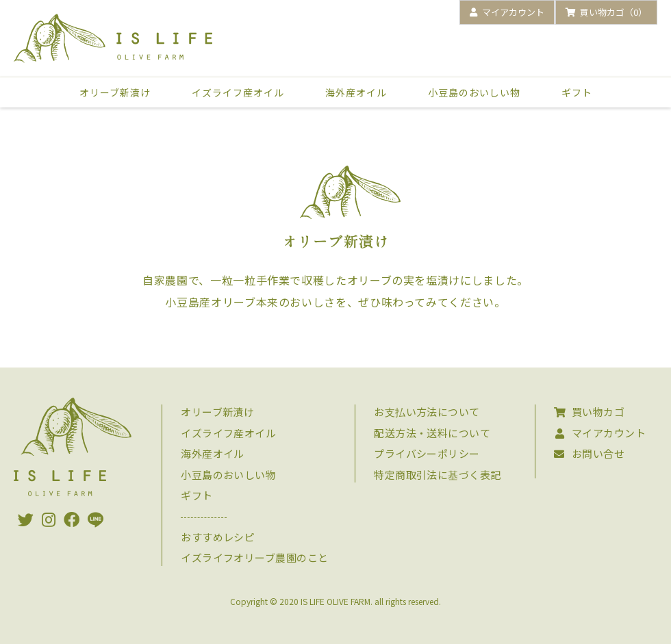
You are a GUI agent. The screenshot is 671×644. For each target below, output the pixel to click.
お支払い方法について (427, 412)
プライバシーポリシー (427, 453)
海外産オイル (356, 92)
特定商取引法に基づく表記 (437, 475)
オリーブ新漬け (115, 92)
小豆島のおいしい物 (474, 92)
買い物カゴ (589, 412)
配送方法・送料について (432, 433)
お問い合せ (589, 453)
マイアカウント (600, 433)
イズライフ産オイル (238, 92)
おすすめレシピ (218, 537)
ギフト (577, 92)
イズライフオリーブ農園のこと (254, 557)
